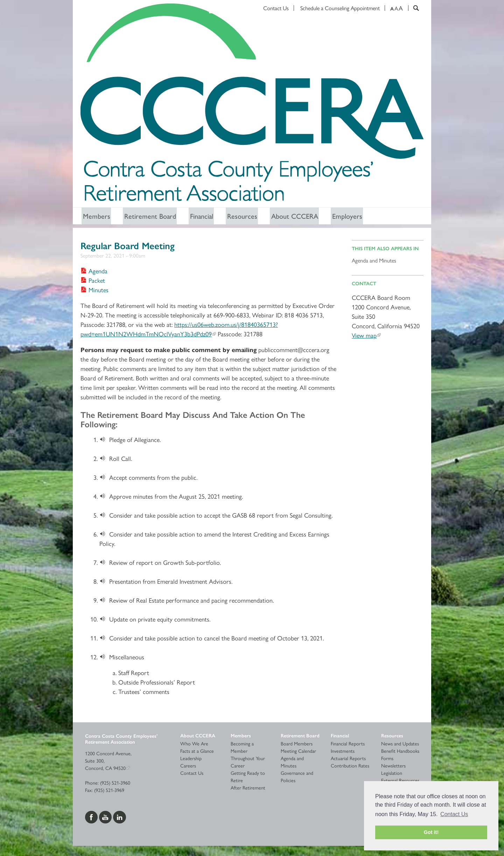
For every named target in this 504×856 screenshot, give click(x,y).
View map (364, 336)
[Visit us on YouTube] (106, 817)
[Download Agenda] (94, 272)
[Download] (104, 440)
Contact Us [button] (454, 814)
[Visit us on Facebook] (92, 817)
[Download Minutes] (94, 291)
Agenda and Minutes (374, 261)
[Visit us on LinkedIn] (120, 817)
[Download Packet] (93, 281)
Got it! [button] (431, 832)
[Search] (414, 8)
